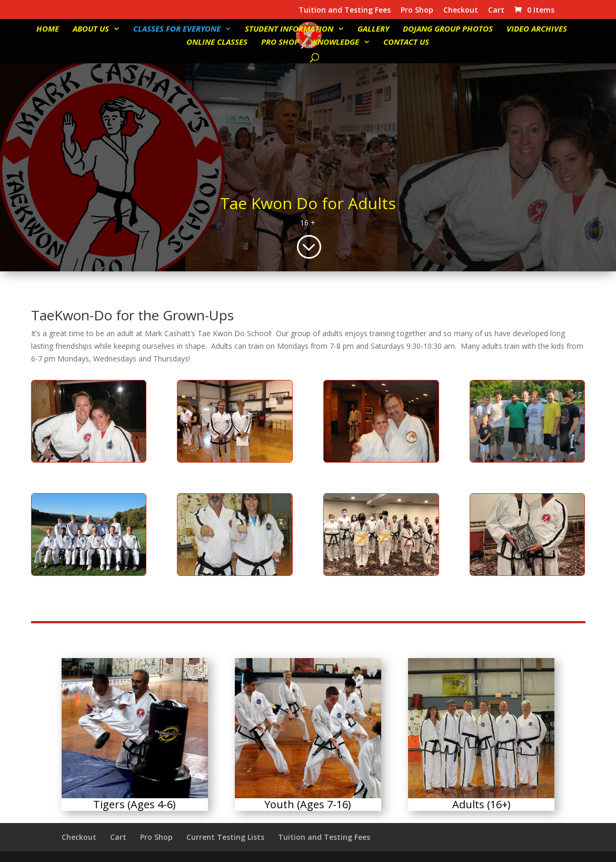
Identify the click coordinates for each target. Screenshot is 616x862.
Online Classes (217, 42)
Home (48, 29)
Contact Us (406, 42)
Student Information (289, 29)
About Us (91, 29)
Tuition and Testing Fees (345, 11)
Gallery (373, 29)
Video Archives (537, 29)
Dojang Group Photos (448, 29)
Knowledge (336, 42)
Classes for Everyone (177, 29)
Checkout (461, 11)
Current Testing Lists (225, 837)
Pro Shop (417, 11)
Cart (496, 11)
